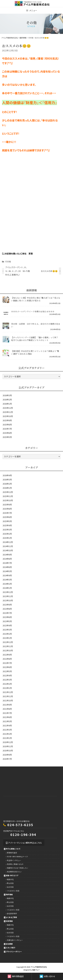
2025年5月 (7, 437)
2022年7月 (7, 663)
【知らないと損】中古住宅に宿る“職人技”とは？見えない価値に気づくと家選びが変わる (36, 299)
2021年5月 (7, 721)
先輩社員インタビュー (15, 940)
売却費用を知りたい (14, 872)
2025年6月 (7, 433)
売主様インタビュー (14, 860)
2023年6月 (7, 617)
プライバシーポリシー (14, 952)
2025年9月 (7, 420)
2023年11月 (8, 596)
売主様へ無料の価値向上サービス (17, 857)
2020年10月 (8, 751)
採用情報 (9, 921)
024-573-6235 (20, 825)
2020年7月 (7, 759)
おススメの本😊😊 (49, 271)
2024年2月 (7, 584)
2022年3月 (7, 680)
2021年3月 (7, 730)
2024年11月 (8, 546)
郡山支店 (10, 883)
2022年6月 (7, 667)
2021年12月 (8, 692)
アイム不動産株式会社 (39, 967)
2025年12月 (8, 408)
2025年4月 (7, 525)
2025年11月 (8, 412)
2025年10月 (8, 416)
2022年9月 (7, 655)
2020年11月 (8, 746)
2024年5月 (7, 571)
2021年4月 (7, 725)
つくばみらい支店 (13, 891)
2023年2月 (7, 634)
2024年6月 (7, 567)
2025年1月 (7, 538)
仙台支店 (10, 887)
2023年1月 (7, 638)
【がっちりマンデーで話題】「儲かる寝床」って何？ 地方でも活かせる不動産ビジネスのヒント (35, 339)
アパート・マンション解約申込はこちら (24, 843)
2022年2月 (7, 684)
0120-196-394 (23, 834)
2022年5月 (7, 671)
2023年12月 (8, 592)
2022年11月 (8, 646)
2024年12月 (8, 542)
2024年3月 (7, 580)
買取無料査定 (12, 853)
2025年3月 (7, 530)
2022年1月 (7, 688)
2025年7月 (7, 429)
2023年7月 (7, 613)
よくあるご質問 (11, 917)
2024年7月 (7, 563)
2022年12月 (8, 642)
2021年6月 (7, 717)
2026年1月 (7, 404)
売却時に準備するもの (15, 864)
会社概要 (9, 944)
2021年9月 (7, 705)
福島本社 (10, 879)
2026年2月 (7, 400)
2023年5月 (7, 621)
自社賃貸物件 (12, 913)
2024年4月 (7, 575)
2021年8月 (7, 709)
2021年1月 (7, 738)
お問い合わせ (47, 976)
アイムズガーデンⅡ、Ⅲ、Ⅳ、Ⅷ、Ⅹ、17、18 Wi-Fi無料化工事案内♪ (18, 271)
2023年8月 (7, 609)
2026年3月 (7, 395)
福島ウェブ (36, 970)
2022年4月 (7, 675)
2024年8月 (7, 559)
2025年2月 (7, 534)
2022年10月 (8, 650)
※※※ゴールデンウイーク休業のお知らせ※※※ (33, 311)
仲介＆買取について (13, 849)
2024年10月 (8, 550)
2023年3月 (7, 630)
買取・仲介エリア (12, 875)
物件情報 (9, 894)
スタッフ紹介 (11, 948)
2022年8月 (7, 659)
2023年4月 (7, 625)
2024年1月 (7, 588)
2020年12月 (8, 742)
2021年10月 (8, 700)
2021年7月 (7, 713)
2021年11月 (8, 696)
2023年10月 (8, 600)
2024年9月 (7, 555)
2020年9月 (7, 755)
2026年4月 (7, 475)
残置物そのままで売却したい (17, 868)
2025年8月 (7, 425)
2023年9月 (7, 605)
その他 (8, 261)
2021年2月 (7, 734)
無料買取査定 (16, 976)
